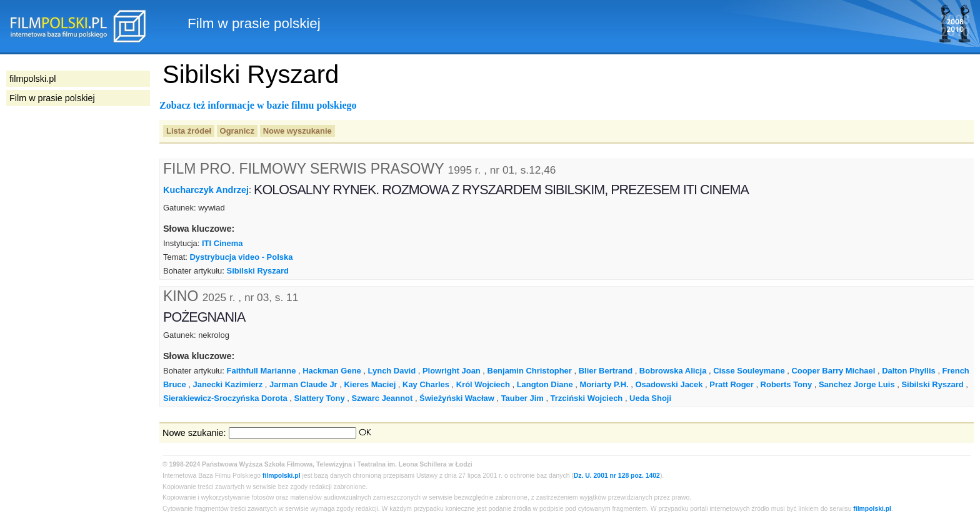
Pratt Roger (732, 384)
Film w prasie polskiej (52, 98)
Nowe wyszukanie (297, 131)
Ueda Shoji (650, 398)
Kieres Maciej (370, 384)
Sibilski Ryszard (258, 271)
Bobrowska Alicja (673, 371)
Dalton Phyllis (909, 371)
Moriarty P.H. (604, 384)
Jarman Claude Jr (303, 384)
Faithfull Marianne (262, 371)
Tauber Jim (522, 398)
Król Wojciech (483, 384)
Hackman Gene (332, 371)
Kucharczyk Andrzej (206, 190)
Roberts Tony (787, 384)
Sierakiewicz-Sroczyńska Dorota (225, 398)
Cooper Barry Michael (833, 371)
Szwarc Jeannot (382, 398)
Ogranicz (237, 131)
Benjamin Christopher (530, 371)
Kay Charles (426, 384)
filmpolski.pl (282, 476)
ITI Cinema (222, 243)
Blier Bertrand (606, 371)
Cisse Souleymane (749, 371)
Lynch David (392, 371)
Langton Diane (545, 384)
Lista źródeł (189, 131)
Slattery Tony (320, 398)
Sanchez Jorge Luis (857, 384)
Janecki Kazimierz (228, 384)
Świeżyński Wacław (457, 398)
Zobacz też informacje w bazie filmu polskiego (258, 105)
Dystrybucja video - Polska (241, 257)
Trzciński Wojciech (587, 398)
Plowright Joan (452, 371)
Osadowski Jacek (669, 384)
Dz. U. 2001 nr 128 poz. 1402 (617, 476)
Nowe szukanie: (194, 433)
